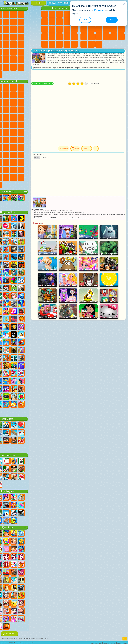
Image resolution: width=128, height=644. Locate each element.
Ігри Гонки (28, 29)
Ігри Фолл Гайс (28, 132)
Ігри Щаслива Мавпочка (36, 125)
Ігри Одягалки (45, 29)
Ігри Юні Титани (13, 132)
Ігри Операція (67, 37)
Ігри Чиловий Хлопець (13, 177)
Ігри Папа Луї (67, 29)
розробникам (122, 642)
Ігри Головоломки (114, 37)
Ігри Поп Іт (114, 29)
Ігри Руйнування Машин (6, 74)
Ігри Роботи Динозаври (21, 37)
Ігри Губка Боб (13, 87)
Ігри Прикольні (121, 29)
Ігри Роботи (6, 37)
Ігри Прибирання (74, 44)
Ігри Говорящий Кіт (28, 87)
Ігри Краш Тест (28, 67)
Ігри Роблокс (21, 191)
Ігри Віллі (6, 87)
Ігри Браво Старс (13, 140)
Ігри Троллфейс (28, 95)
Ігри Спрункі (28, 170)
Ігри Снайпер (36, 29)
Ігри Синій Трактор (21, 132)
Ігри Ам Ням (36, 102)
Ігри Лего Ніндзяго (36, 87)
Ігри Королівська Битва (6, 22)
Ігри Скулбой (36, 147)
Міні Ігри (84, 37)
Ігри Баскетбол (91, 44)
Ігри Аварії (28, 22)
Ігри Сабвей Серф (21, 102)
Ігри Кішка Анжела (67, 22)
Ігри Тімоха (6, 177)
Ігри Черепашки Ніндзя (21, 125)
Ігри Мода (52, 44)
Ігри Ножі (106, 29)
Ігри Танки (28, 14)
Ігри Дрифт (28, 44)
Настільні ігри (21, 455)
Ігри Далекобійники (6, 67)
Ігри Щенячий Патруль (21, 87)
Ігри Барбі (67, 14)
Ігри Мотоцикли (36, 22)
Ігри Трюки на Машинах (99, 37)
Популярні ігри (21, 212)
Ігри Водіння (28, 59)
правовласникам (110, 642)
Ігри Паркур (6, 59)
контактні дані (97, 642)
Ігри (38, 3)
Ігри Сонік (36, 110)
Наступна (97, 149)
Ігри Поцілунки (59, 29)
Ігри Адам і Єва (13, 125)
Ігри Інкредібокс (36, 170)
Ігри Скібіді (28, 162)
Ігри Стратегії (21, 14)
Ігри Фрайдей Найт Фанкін (21, 162)
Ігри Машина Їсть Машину (6, 44)
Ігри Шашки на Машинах (13, 74)
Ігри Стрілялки (21, 52)
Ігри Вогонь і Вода (59, 14)
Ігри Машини (21, 22)
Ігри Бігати (13, 52)
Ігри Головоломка (36, 155)
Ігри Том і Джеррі (6, 132)
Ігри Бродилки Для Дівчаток (52, 22)
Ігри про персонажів (21, 81)
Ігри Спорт (21, 419)
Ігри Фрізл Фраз (36, 117)
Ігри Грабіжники (36, 37)
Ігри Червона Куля (21, 95)
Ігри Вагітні (74, 29)
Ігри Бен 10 (6, 125)
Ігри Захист (99, 44)
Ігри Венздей (6, 162)
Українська (10, 633)
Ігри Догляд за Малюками (59, 44)
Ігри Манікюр (59, 37)
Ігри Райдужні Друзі (6, 155)
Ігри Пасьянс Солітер (99, 29)
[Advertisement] (83, 338)
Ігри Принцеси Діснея (45, 44)
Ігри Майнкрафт (13, 22)
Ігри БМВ (21, 67)
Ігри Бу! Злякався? (28, 177)
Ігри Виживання (28, 37)
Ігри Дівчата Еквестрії (52, 14)
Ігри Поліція (13, 37)
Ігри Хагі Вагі (13, 147)
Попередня (66, 149)
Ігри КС (13, 67)
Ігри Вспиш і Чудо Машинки (28, 110)
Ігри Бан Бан (13, 162)
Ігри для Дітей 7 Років (55, 83)
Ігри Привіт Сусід (28, 147)
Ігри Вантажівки (13, 29)
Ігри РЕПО (36, 177)
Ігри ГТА (13, 44)
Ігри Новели (45, 37)
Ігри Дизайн (67, 44)
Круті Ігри (84, 44)
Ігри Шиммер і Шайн (28, 125)
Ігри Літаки (13, 59)
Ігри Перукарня (52, 29)
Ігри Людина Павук (28, 117)
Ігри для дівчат (60, 8)
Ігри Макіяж (74, 37)
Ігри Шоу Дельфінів (6, 110)
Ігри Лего (13, 102)
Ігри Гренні (6, 147)
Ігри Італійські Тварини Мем (6, 185)
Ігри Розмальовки (59, 22)
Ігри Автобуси (36, 44)
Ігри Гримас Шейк (36, 162)
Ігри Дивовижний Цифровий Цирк (13, 170)
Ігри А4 (28, 140)
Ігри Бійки (21, 29)
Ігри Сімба (28, 155)
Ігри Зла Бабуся (6, 102)
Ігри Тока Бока (13, 155)
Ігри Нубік (21, 147)
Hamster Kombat (6, 170)
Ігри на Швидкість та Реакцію (91, 37)
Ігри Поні (45, 14)
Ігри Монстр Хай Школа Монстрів (45, 22)
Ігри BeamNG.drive (36, 67)
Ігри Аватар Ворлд (21, 155)
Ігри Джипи (36, 52)
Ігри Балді (36, 140)
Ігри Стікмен (6, 29)
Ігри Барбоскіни (6, 117)
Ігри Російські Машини (21, 44)
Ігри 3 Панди (13, 110)
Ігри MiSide (21, 177)
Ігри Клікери (91, 29)
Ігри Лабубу (13, 185)
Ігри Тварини (21, 491)
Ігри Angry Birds (28, 102)
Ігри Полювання (28, 52)
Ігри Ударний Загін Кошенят (13, 117)
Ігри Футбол (13, 14)
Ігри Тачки (21, 110)
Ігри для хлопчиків (59, 3)
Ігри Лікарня (52, 37)
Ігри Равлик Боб (13, 95)
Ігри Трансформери (21, 170)
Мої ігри (82, 149)
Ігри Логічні (84, 29)
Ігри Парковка (6, 14)
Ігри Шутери (6, 52)
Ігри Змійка (106, 37)
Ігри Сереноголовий (36, 132)
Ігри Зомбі (36, 14)
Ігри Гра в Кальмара (21, 140)
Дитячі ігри (21, 527)
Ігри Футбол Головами (21, 59)
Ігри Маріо (21, 117)
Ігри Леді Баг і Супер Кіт (36, 95)
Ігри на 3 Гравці (121, 37)
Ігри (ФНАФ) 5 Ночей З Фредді (6, 95)
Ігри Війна (36, 59)
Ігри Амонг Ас (6, 140)
